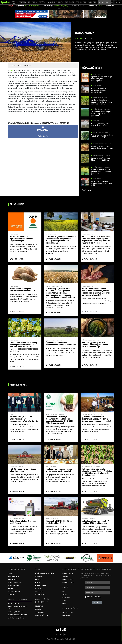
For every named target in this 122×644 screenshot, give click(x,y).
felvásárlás (35, 123)
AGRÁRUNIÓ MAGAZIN (47, 2)
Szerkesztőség (68, 612)
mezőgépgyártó (48, 123)
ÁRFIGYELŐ (39, 579)
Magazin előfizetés (42, 615)
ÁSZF (64, 600)
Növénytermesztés (15, 582)
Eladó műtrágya (68, 582)
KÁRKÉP (38, 582)
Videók (65, 594)
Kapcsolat (66, 615)
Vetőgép (65, 576)
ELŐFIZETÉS (92, 2)
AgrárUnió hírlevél (94, 597)
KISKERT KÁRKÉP (40, 586)
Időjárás (38, 589)
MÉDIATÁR (60, 2)
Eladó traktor (68, 573)
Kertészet (12, 589)
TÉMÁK (35, 2)
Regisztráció (40, 606)
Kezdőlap (13, 66)
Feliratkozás (97, 602)
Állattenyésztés (14, 592)
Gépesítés (79, 38)
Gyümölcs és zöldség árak (17, 615)
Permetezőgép (67, 579)
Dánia (27, 123)
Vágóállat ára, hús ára (16, 618)
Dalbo (11, 71)
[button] (13, 2)
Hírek (20, 66)
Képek (64, 591)
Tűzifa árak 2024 (14, 604)
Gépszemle (39, 576)
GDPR (64, 604)
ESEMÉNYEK (69, 2)
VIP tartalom (40, 612)
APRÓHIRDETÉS (81, 2)
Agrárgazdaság (14, 576)
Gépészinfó (39, 592)
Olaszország (19, 123)
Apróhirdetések (41, 595)
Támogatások (13, 579)
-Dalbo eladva (43, 132)
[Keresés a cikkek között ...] (104, 2)
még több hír (86, 190)
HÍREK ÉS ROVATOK (24, 2)
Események (66, 597)
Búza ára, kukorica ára (16, 612)
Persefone (64, 123)
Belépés (38, 609)
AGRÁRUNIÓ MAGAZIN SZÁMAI (45, 573)
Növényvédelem (14, 586)
